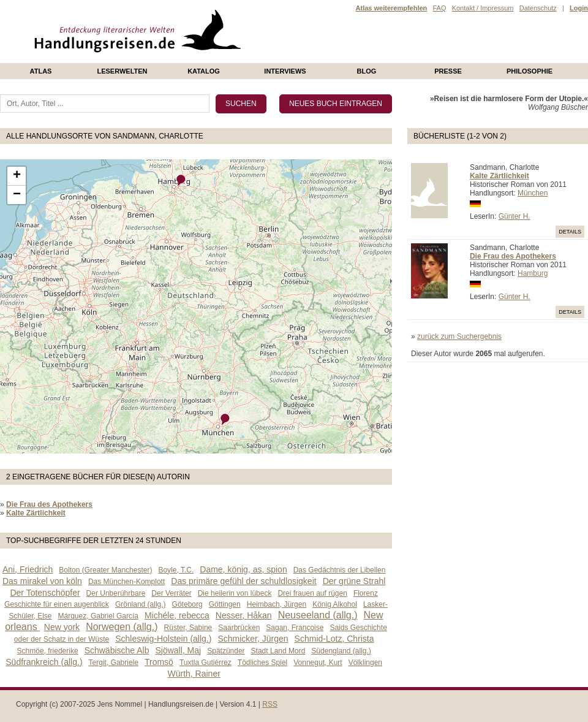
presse (448, 71)
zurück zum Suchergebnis (459, 336)
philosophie (530, 71)
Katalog (204, 71)
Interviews (285, 71)
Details (570, 232)
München (533, 193)
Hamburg (533, 273)
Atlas (41, 71)
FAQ (439, 8)
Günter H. (514, 216)
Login (579, 8)
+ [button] (17, 176)
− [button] (17, 195)
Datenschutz (538, 8)
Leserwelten (122, 71)
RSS (270, 704)
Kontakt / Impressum (483, 8)
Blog (367, 71)
